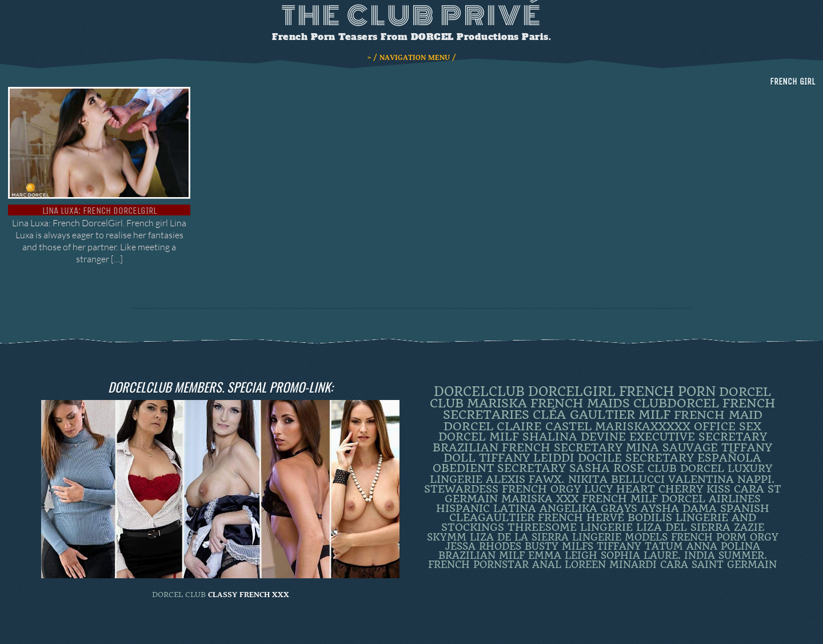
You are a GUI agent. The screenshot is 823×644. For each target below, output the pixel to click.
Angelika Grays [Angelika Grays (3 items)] (588, 509)
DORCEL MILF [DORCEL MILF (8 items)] (479, 437)
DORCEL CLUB (179, 595)
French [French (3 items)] (560, 518)
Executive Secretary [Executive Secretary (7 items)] (698, 437)
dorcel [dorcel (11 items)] (468, 426)
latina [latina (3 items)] (515, 509)
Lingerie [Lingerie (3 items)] (606, 527)
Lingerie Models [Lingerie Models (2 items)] (620, 537)
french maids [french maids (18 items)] (580, 403)
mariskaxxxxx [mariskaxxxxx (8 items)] (643, 427)
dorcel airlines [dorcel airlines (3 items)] (711, 499)
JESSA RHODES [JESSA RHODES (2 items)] (483, 546)
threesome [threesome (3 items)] (542, 527)
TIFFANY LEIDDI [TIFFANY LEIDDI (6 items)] (527, 458)
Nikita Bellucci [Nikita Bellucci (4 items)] (616, 479)
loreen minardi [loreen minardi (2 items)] (611, 565)
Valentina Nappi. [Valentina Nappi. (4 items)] (722, 479)
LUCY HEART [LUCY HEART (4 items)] (620, 489)
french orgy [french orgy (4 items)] (541, 489)
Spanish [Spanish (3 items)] (745, 509)
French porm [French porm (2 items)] (709, 537)
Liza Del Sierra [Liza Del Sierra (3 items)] (683, 527)
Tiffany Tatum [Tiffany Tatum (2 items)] (640, 546)
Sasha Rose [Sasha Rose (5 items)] (607, 469)
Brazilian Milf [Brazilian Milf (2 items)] (482, 555)
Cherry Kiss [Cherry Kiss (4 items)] (694, 489)
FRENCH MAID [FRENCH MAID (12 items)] (718, 415)
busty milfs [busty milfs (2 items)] (559, 546)
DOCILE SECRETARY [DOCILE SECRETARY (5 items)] (636, 458)
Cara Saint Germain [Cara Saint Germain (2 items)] (718, 565)
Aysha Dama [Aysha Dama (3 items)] (679, 509)
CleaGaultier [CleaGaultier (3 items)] (492, 518)
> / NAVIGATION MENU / (412, 58)
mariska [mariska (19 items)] (497, 403)
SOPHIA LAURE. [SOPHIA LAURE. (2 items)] (641, 555)
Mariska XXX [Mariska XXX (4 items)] (540, 499)
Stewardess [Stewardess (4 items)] (461, 489)
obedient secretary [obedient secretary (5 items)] (499, 469)
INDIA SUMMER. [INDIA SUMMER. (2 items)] (726, 555)
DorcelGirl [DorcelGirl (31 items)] (572, 391)
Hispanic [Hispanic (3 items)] (463, 509)
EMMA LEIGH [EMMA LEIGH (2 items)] (563, 555)
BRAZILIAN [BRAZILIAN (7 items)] (466, 448)
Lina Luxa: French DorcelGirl (99, 211)
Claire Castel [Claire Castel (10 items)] (544, 426)
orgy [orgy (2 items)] (764, 537)
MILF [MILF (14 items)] (654, 415)
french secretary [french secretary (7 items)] (562, 448)
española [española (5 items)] (729, 458)
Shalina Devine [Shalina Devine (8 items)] (574, 437)
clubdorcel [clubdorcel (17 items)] (676, 403)
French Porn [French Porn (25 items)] (667, 391)
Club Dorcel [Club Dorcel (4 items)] (686, 468)
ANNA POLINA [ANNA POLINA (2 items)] (723, 546)
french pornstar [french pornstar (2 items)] (478, 565)
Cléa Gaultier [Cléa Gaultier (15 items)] (584, 415)
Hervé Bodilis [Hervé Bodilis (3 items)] (629, 518)
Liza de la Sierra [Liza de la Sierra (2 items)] (519, 537)
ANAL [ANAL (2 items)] (547, 565)
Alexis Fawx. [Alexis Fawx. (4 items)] (525, 479)
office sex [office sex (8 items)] (728, 427)
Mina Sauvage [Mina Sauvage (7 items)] (672, 448)
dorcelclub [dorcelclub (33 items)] (479, 392)
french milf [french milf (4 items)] (620, 499)
